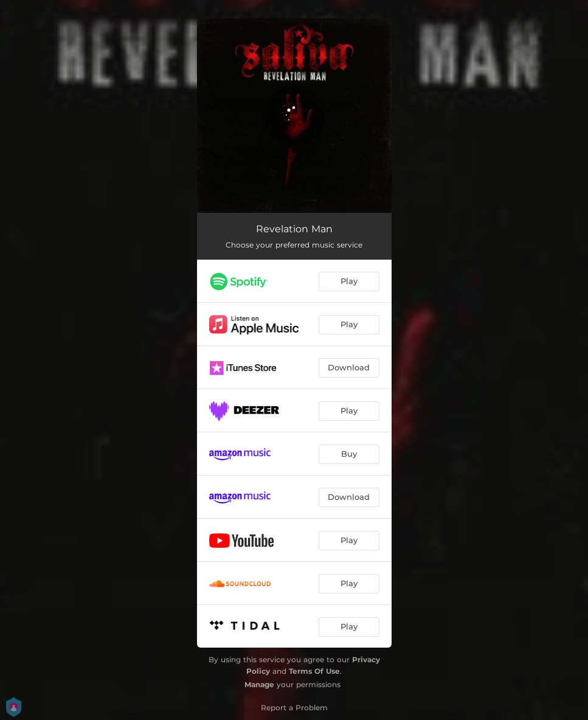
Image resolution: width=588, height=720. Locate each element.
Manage (259, 684)
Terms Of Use (314, 671)
